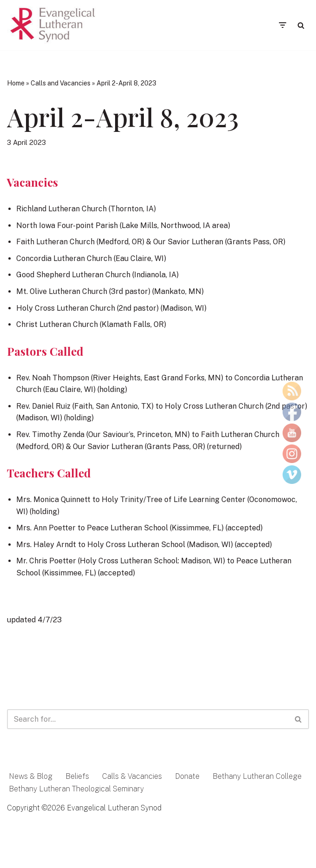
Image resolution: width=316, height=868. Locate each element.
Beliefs (77, 776)
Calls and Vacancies (61, 83)
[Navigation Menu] (282, 25)
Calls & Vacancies (132, 776)
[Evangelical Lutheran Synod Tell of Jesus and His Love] (53, 25)
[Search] (301, 25)
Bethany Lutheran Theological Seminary (76, 789)
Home (16, 83)
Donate (187, 776)
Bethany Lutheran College (257, 776)
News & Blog (31, 776)
